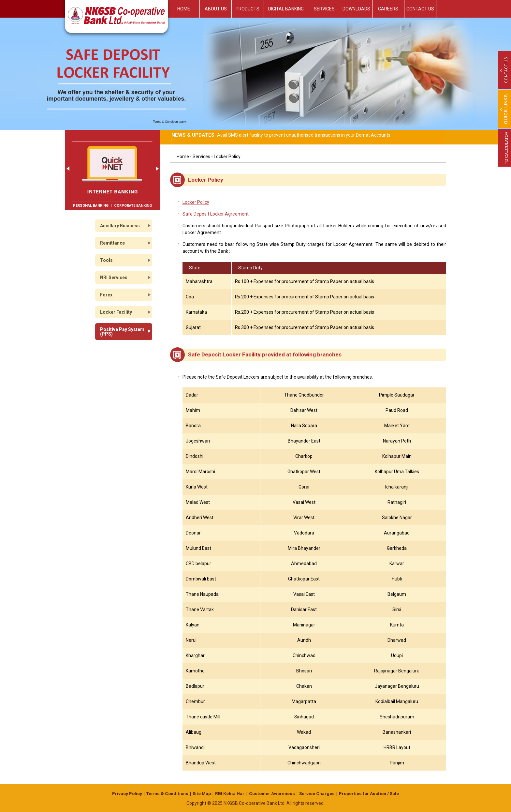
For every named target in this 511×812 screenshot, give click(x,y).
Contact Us (420, 9)
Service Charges (318, 793)
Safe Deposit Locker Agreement (216, 214)
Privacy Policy (125, 793)
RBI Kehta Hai (230, 793)
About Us (216, 9)
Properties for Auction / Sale (371, 793)
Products (248, 9)
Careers (388, 9)
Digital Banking (286, 9)
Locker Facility (116, 312)
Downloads (356, 9)
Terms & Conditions (166, 793)
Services (324, 9)
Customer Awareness (273, 793)
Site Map (202, 793)
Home (184, 9)
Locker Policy (196, 202)
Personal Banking (91, 206)
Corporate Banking (133, 206)
